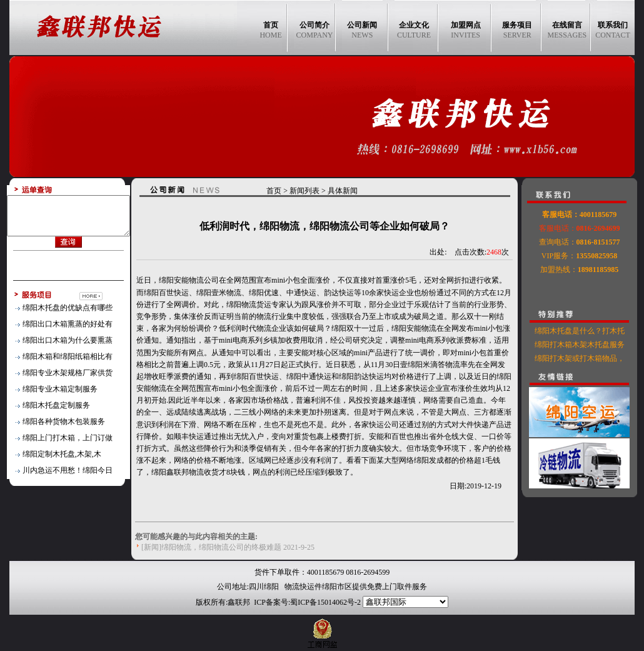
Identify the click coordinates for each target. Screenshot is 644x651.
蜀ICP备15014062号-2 (325, 602)
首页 (281, 191)
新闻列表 (311, 191)
